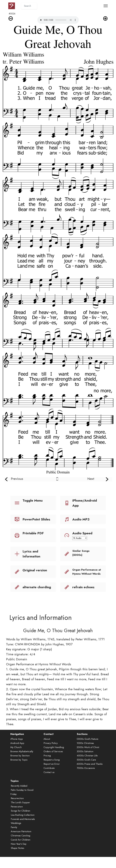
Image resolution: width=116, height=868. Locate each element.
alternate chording (37, 587)
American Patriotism (21, 842)
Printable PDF (33, 533)
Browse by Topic (19, 770)
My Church (16, 758)
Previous (17, 479)
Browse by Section (20, 766)
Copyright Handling (54, 758)
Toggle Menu (33, 500)
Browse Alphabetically (22, 762)
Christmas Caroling (20, 846)
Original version (35, 570)
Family (14, 838)
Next (91, 479)
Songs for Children (20, 821)
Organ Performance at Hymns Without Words (87, 572)
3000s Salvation (85, 762)
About (47, 749)
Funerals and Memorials (23, 829)
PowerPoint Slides (36, 519)
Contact (49, 744)
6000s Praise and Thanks (90, 774)
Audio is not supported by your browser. (58, 20)
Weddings (16, 834)
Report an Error (52, 774)
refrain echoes (83, 587)
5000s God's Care (86, 770)
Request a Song (52, 770)
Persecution (17, 817)
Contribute (49, 778)
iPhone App (17, 749)
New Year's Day (19, 854)
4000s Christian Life (87, 766)
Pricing (47, 766)
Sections (82, 744)
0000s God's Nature (88, 749)
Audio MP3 (81, 519)
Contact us (49, 783)
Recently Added (19, 796)
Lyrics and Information (31, 554)
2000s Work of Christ (88, 758)
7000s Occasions (86, 778)
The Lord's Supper (20, 813)
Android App (17, 754)
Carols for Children (21, 850)
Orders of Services (53, 762)
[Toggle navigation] (106, 6)
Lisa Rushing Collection (23, 825)
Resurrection (17, 809)
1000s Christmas (85, 754)
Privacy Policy (51, 754)
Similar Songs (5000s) (81, 553)
